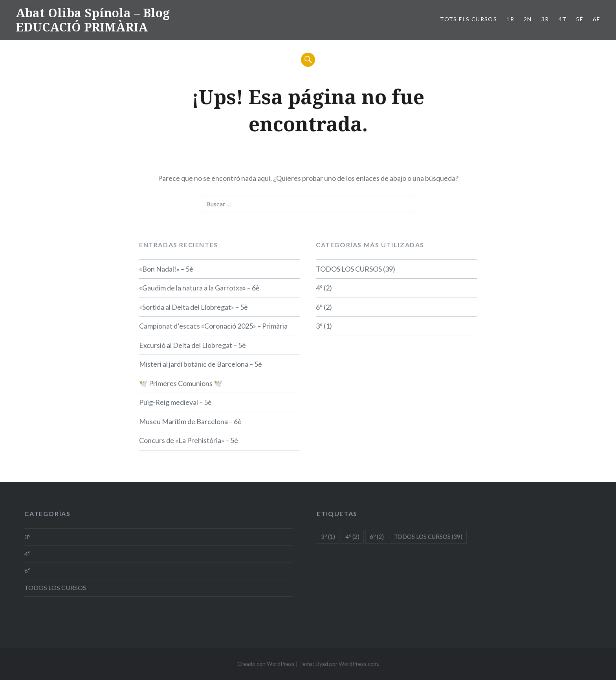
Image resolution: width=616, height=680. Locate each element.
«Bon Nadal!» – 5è (166, 269)
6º (319, 307)
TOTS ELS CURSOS (468, 19)
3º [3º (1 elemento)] (328, 537)
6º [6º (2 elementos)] (377, 537)
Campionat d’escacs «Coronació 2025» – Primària (213, 326)
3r (545, 19)
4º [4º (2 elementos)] (352, 537)
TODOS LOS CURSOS (349, 269)
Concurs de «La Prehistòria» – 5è (189, 440)
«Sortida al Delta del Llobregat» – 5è (193, 307)
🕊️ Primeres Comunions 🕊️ (181, 383)
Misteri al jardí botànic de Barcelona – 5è (201, 364)
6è (597, 19)
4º (319, 288)
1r (510, 19)
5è (580, 19)
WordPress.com (358, 664)
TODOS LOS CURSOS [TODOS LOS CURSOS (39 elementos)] (428, 537)
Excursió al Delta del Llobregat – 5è (192, 345)
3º (319, 326)
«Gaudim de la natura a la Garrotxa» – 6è (199, 288)
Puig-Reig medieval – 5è (175, 402)
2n (528, 19)
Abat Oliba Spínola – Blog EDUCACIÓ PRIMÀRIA (93, 20)
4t (563, 19)
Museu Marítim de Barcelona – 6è (190, 421)
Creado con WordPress (266, 664)
